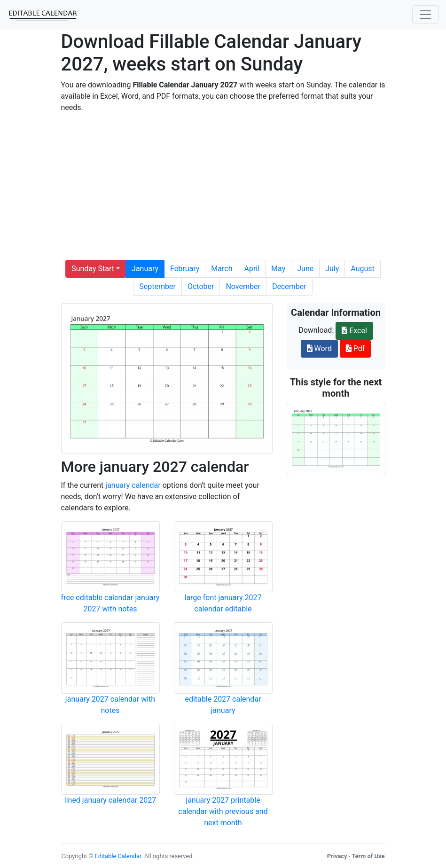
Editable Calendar (118, 856)
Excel (354, 331)
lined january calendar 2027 (110, 800)
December (289, 286)
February (185, 269)
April (252, 269)
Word (319, 348)
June (305, 269)
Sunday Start (93, 269)
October (201, 286)
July (332, 269)
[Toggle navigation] (425, 15)
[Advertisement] (223, 187)
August (362, 269)
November (243, 286)
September (157, 286)
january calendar (133, 485)
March (222, 269)
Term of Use (368, 856)
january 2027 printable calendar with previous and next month (223, 811)
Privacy (337, 856)
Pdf (356, 348)
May (278, 269)
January (145, 269)
